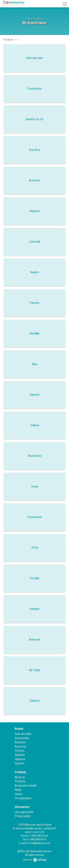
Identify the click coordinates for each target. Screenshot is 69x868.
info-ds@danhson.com (38, 843)
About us (20, 777)
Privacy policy (23, 816)
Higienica (20, 759)
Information (22, 807)
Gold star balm (23, 734)
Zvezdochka (22, 738)
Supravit (19, 763)
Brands (19, 729)
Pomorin (20, 751)
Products (20, 781)
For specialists (23, 798)
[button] (65, 4)
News (18, 790)
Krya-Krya (20, 747)
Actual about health (26, 785)
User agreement (24, 812)
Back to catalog (35, 19)
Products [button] (10, 40)
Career (19, 794)
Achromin (20, 742)
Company (20, 772)
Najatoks (20, 755)
